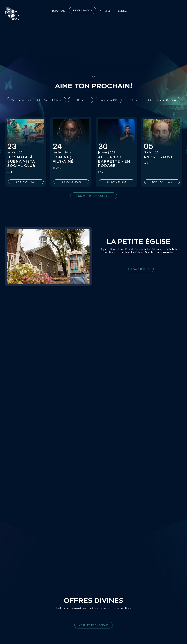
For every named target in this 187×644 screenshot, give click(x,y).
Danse (80, 100)
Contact (123, 11)
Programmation (82, 10)
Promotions (58, 11)
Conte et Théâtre (53, 100)
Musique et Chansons (165, 100)
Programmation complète (94, 196)
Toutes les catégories (22, 100)
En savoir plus (25, 182)
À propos (105, 11)
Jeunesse (136, 100)
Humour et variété (108, 100)
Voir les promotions (94, 625)
